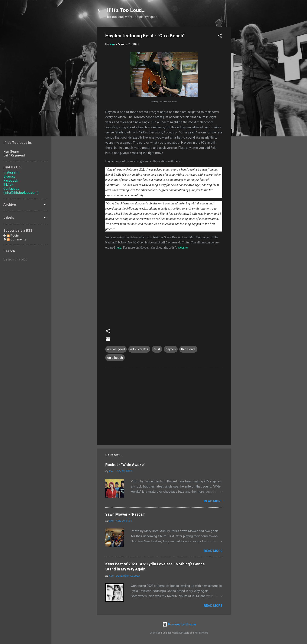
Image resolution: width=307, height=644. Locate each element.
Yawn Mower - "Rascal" (125, 514)
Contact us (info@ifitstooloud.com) (21, 191)
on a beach (115, 358)
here (119, 247)
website (183, 247)
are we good (116, 349)
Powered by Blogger (179, 624)
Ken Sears (188, 349)
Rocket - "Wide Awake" (125, 465)
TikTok (8, 185)
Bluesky (9, 176)
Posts (13, 236)
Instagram (11, 172)
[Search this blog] (26, 259)
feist (157, 349)
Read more (213, 501)
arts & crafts (139, 349)
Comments (17, 239)
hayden (171, 349)
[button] (220, 36)
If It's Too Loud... (126, 10)
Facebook (11, 180)
